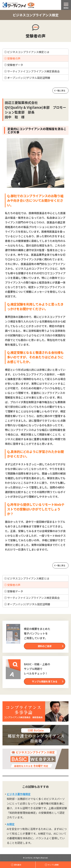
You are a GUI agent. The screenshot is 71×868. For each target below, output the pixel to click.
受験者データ (15, 65)
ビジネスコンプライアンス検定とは (28, 52)
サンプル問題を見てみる (45, 681)
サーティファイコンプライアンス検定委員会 (33, 71)
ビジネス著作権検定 (19, 794)
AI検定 (11, 824)
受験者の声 (14, 58)
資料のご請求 (45, 646)
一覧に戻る (60, 90)
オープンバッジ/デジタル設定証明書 (29, 78)
